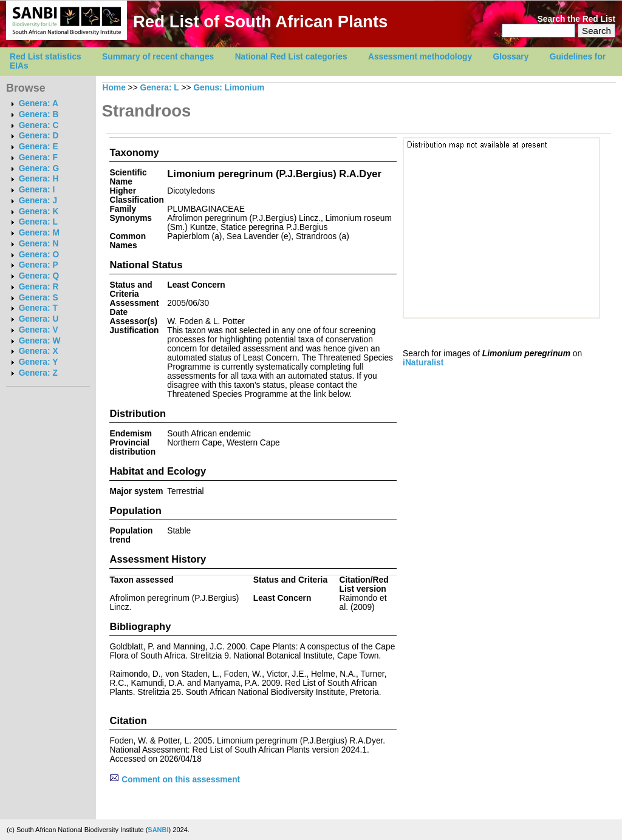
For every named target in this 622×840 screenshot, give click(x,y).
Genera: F (38, 157)
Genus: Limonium (229, 88)
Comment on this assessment (175, 780)
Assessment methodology (420, 57)
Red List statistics (46, 57)
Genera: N (39, 244)
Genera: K (39, 212)
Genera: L (38, 222)
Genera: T (38, 308)
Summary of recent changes (158, 57)
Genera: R (39, 287)
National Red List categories (291, 57)
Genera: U (39, 319)
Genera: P (39, 265)
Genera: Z (38, 373)
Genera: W (40, 341)
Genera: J (38, 201)
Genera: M (39, 233)
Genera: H (39, 179)
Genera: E (39, 147)
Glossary (511, 57)
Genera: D (39, 136)
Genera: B (39, 114)
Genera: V (39, 330)
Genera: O (39, 255)
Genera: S (39, 298)
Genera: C (39, 125)
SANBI (158, 830)
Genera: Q (39, 276)
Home (114, 88)
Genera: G (39, 168)
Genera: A (39, 103)
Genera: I (37, 190)
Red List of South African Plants (260, 22)
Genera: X (39, 351)
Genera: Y (39, 362)
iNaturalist (423, 363)
